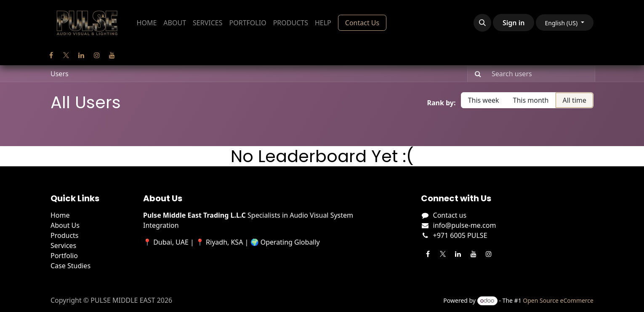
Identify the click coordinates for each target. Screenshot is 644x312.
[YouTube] (112, 55)
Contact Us (362, 23)
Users (60, 74)
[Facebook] (51, 55)
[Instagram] (97, 55)
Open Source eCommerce (558, 300)
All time (574, 100)
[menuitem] (147, 23)
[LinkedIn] (81, 55)
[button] (482, 23)
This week (484, 100)
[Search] (475, 74)
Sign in (514, 23)
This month (531, 100)
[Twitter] (66, 55)
